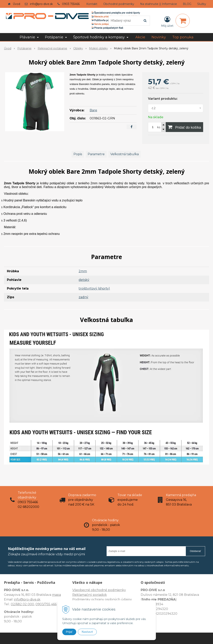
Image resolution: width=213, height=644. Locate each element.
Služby (202, 4)
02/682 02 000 (22, 604)
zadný (83, 297)
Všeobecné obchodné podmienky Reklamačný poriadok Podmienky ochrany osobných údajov (102, 595)
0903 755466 (71, 4)
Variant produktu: (163, 99)
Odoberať (195, 551)
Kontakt (92, 4)
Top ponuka (183, 37)
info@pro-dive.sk (41, 4)
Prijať (69, 632)
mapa (56, 595)
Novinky (159, 37)
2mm (83, 271)
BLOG (187, 4)
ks (159, 127)
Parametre (96, 154)
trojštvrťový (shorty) (94, 288)
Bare (93, 110)
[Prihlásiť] (167, 21)
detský (84, 280)
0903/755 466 (46, 604)
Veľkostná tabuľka (125, 154)
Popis (78, 154)
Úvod (16, 4)
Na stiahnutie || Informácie (159, 4)
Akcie (140, 37)
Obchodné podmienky (119, 4)
